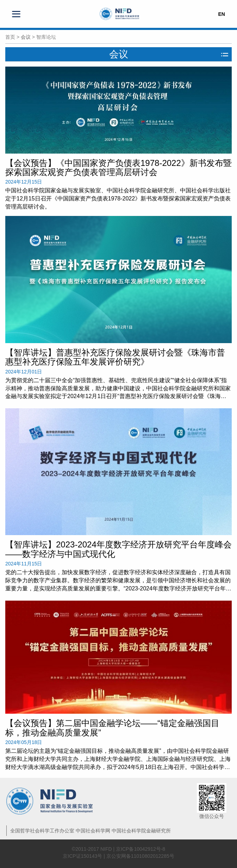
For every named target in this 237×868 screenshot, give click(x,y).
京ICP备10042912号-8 (141, 849)
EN (221, 14)
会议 (26, 37)
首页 (10, 37)
